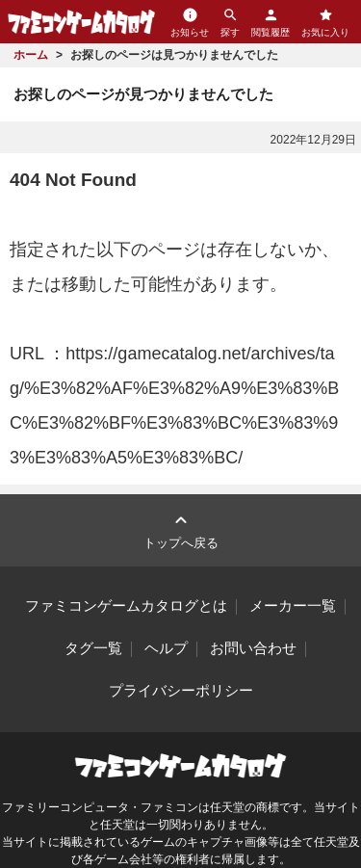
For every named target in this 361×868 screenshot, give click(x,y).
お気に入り (325, 22)
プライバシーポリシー (181, 691)
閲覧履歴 (271, 22)
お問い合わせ (253, 648)
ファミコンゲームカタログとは (126, 606)
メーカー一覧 (293, 606)
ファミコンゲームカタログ (81, 22)
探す (230, 22)
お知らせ (190, 22)
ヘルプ (166, 648)
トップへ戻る (181, 529)
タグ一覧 (93, 648)
